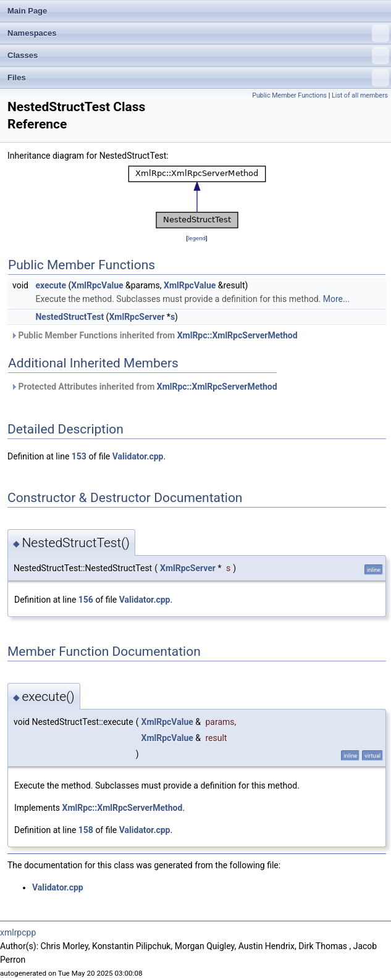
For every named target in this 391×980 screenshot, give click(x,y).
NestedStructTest (69, 317)
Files (198, 78)
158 (86, 830)
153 (79, 456)
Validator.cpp (138, 456)
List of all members (360, 95)
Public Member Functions (289, 95)
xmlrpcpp (18, 932)
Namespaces (198, 33)
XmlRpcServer (137, 317)
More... (336, 299)
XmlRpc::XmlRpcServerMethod (238, 335)
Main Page (27, 11)
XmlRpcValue (97, 285)
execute (51, 285)
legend (197, 238)
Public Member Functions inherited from (154, 335)
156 (86, 600)
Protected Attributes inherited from (144, 387)
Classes (198, 56)
